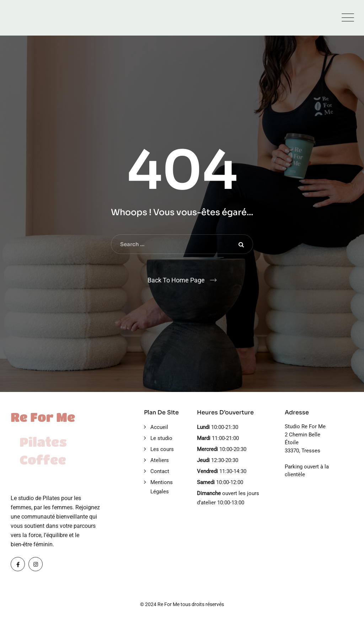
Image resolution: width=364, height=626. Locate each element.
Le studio (161, 438)
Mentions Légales (162, 487)
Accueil (159, 427)
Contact (160, 471)
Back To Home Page (176, 280)
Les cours (162, 449)
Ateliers (160, 460)
